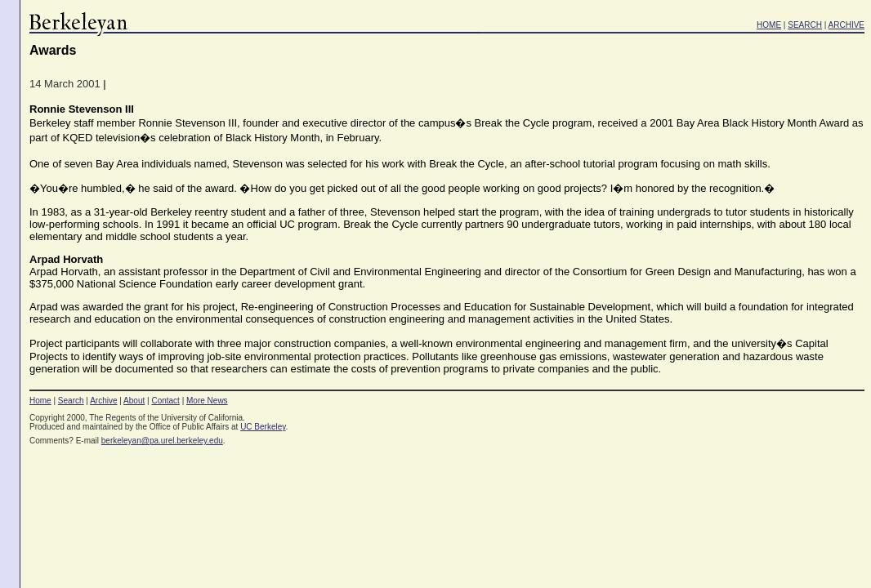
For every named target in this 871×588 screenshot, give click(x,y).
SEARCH (805, 25)
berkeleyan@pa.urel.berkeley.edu (162, 441)
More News (207, 401)
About (134, 401)
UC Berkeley (263, 427)
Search (71, 401)
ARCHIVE (846, 25)
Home (40, 401)
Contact (165, 401)
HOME (769, 25)
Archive (103, 401)
